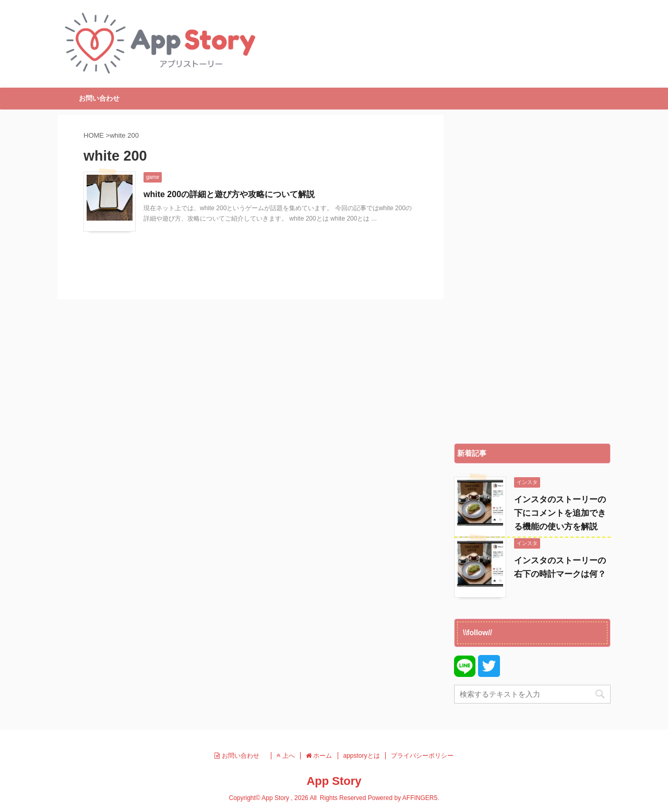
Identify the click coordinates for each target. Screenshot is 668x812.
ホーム (319, 756)
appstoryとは (362, 756)
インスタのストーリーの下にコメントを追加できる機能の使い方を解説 (560, 513)
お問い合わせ (99, 98)
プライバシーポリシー (422, 756)
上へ (286, 756)
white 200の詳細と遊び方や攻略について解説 (229, 194)
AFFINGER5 (420, 798)
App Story (334, 781)
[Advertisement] (532, 276)
